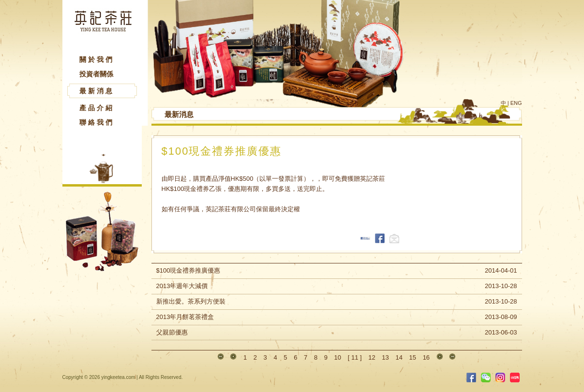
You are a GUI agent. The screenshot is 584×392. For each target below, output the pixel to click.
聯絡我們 (97, 122)
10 (338, 357)
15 (413, 357)
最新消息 (97, 91)
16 (426, 357)
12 (372, 357)
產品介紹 (97, 108)
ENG (516, 103)
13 (385, 357)
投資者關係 (96, 74)
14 (399, 357)
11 (355, 357)
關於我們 (97, 59)
